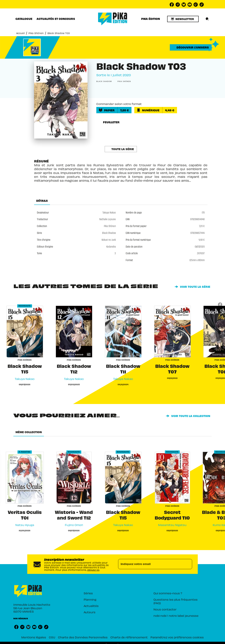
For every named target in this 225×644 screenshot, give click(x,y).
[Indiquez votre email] (151, 564)
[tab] (24, 19)
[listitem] (172, 5)
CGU (52, 637)
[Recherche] (207, 19)
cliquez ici (93, 570)
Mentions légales (34, 637)
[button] (183, 19)
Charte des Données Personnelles (83, 637)
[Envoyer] (188, 564)
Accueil (20, 33)
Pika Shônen (36, 33)
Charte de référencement (129, 637)
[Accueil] (113, 19)
